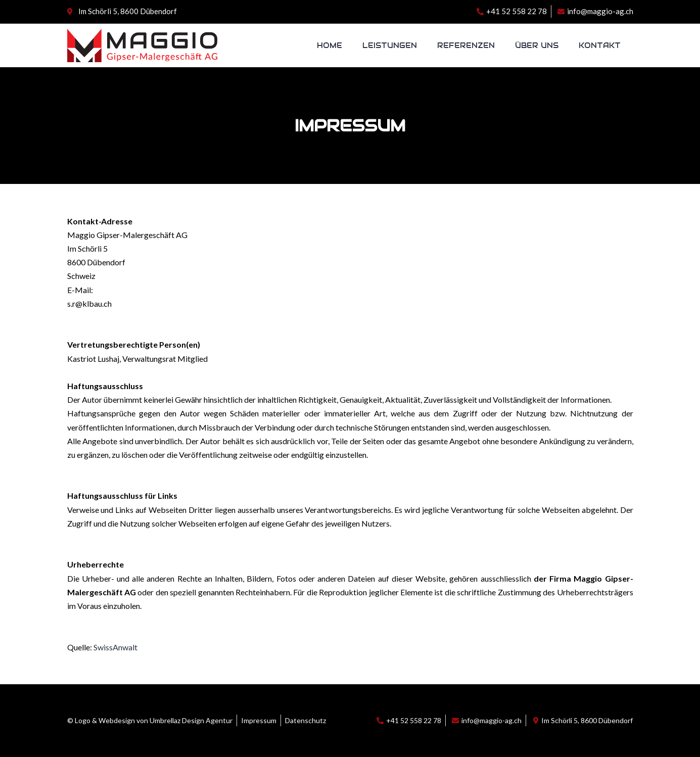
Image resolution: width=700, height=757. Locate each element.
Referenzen (466, 45)
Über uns (537, 45)
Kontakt (600, 45)
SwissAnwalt (115, 647)
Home (330, 45)
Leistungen (390, 45)
